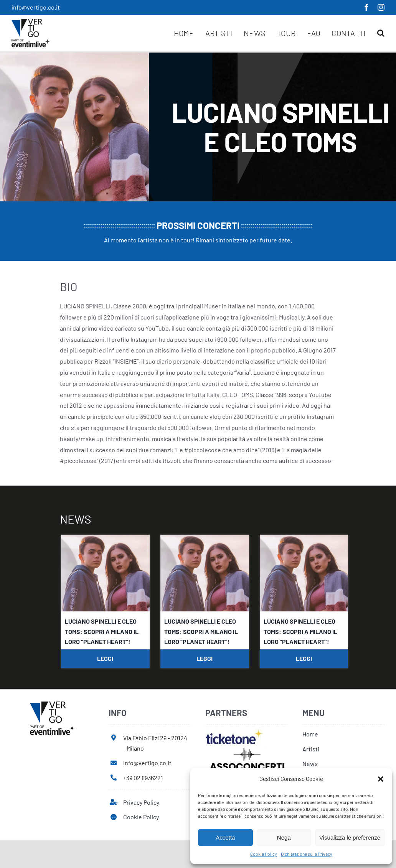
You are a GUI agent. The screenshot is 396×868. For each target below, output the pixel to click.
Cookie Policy (264, 854)
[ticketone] (234, 732)
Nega (284, 838)
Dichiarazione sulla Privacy (307, 854)
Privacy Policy (141, 802)
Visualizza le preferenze (350, 838)
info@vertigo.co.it (36, 7)
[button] (381, 779)
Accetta (225, 838)
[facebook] (366, 7)
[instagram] (381, 7)
